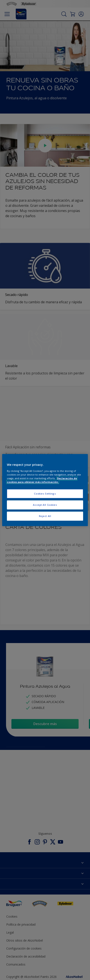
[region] (45, 490)
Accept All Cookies (45, 505)
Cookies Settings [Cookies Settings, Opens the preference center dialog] (45, 494)
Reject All (45, 516)
